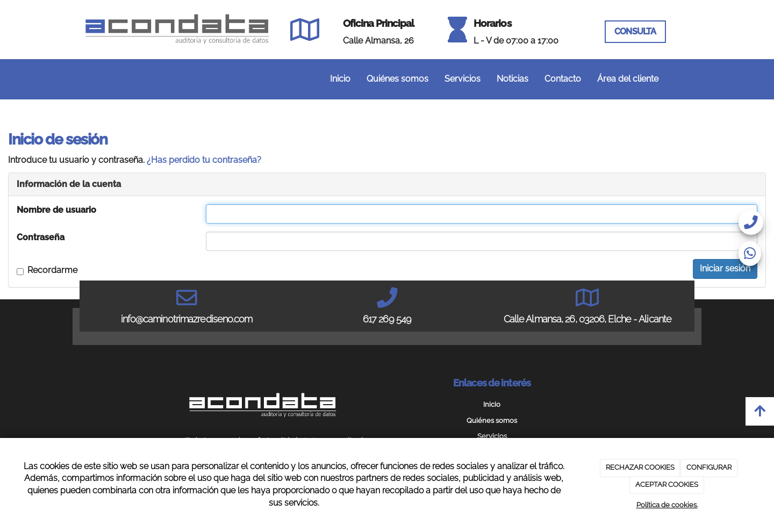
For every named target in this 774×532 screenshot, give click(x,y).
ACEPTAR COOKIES (667, 484)
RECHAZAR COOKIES (640, 467)
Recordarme (47, 270)
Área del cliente (628, 79)
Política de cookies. (667, 505)
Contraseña (41, 237)
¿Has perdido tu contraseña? (204, 160)
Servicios (463, 79)
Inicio (340, 79)
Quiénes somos (397, 79)
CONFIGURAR (709, 467)
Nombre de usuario (56, 210)
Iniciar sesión (725, 268)
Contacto (563, 79)
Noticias (513, 79)
